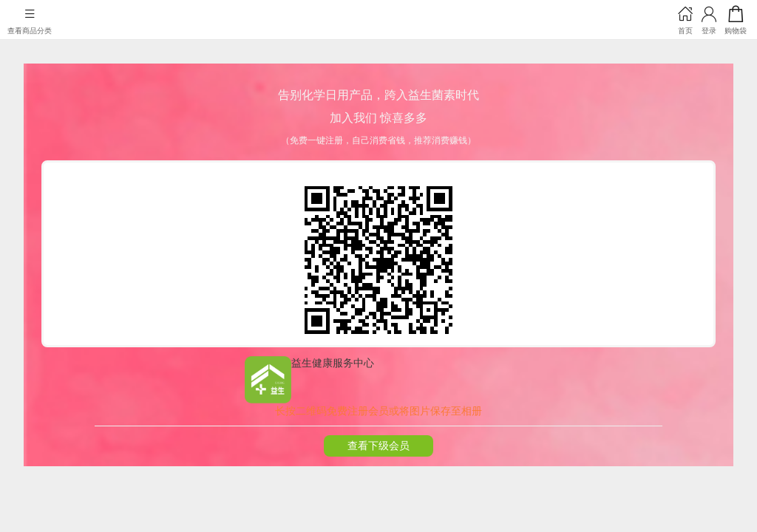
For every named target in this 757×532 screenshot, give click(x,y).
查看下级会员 (378, 446)
